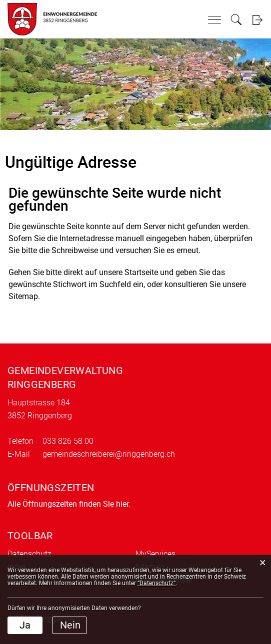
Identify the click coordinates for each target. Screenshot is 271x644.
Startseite (141, 272)
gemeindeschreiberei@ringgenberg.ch (109, 454)
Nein (70, 625)
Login (257, 20)
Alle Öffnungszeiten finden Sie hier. (69, 504)
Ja (25, 625)
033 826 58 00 (68, 441)
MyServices (155, 554)
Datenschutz (29, 554)
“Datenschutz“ (156, 583)
